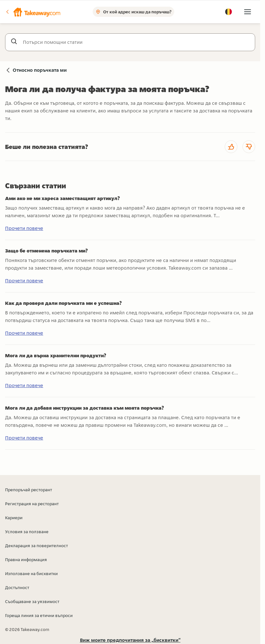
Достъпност (17, 587)
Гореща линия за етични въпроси (39, 615)
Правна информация (26, 560)
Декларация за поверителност (36, 546)
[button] (33, 12)
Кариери (14, 518)
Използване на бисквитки (31, 574)
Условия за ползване (27, 532)
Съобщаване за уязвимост (32, 601)
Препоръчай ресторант (29, 490)
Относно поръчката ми (40, 70)
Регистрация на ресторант (32, 504)
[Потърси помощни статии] (136, 42)
